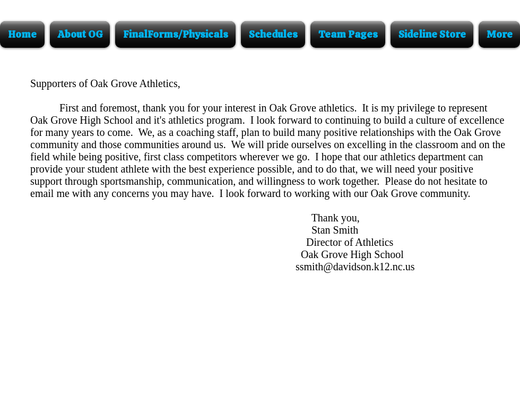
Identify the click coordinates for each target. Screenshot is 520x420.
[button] (80, 35)
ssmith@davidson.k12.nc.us (355, 267)
